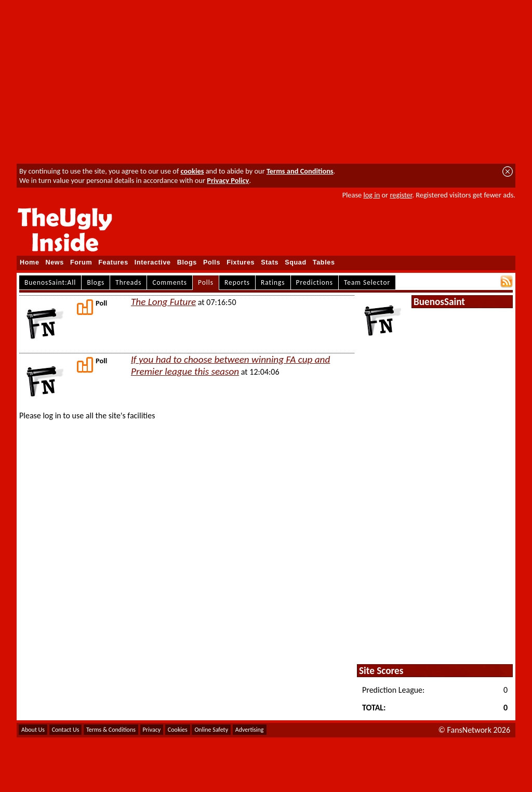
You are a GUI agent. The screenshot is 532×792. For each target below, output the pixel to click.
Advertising (250, 730)
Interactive (153, 262)
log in (371, 195)
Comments (170, 282)
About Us (33, 730)
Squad (296, 262)
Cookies (178, 730)
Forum (81, 262)
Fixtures (241, 262)
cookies (192, 171)
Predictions (315, 282)
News (55, 262)
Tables (324, 262)
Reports (237, 282)
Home (30, 262)
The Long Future (163, 302)
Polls (212, 262)
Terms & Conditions (111, 730)
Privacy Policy (228, 180)
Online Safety (211, 730)
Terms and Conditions (300, 171)
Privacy (152, 730)
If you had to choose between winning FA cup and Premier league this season (230, 365)
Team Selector (367, 282)
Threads (128, 282)
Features (113, 262)
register (401, 195)
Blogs (187, 262)
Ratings (273, 282)
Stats (270, 262)
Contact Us (66, 730)
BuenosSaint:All (50, 282)
